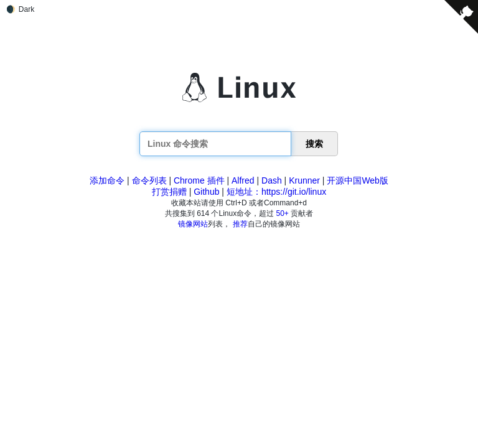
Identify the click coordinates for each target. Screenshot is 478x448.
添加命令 (107, 180)
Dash (272, 180)
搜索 (314, 144)
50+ (283, 213)
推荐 (240, 224)
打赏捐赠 (169, 192)
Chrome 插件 (199, 180)
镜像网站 (193, 224)
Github (206, 192)
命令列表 (149, 180)
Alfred (243, 180)
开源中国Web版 (358, 180)
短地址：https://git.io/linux (276, 192)
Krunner (304, 180)
